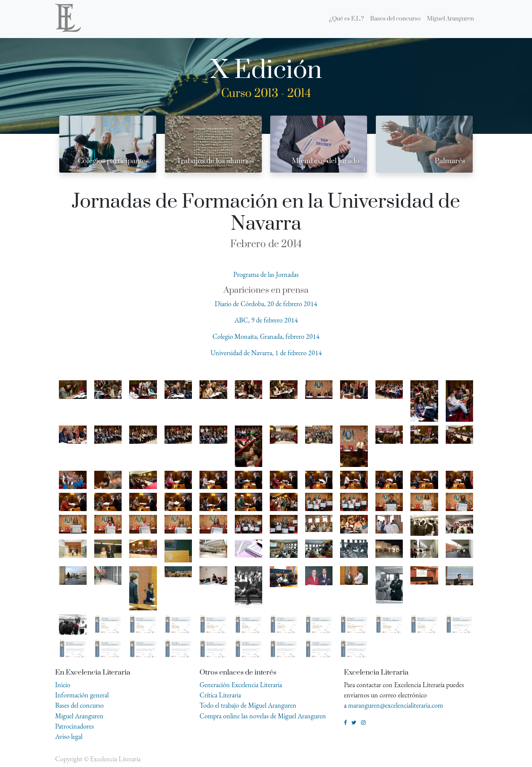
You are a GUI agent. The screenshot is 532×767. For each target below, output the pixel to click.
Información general (82, 695)
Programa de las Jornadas (266, 274)
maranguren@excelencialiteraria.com (396, 705)
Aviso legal (69, 736)
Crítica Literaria (220, 695)
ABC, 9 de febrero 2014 (266, 320)
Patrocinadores (74, 726)
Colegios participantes (113, 161)
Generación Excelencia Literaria (241, 685)
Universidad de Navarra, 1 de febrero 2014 (266, 353)
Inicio (63, 685)
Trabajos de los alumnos (215, 161)
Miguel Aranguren (79, 716)
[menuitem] (347, 19)
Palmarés (450, 161)
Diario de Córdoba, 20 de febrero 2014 (266, 304)
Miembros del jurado (326, 161)
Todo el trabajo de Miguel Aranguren (248, 705)
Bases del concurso (79, 705)
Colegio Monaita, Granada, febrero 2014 (266, 336)
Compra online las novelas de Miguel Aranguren (263, 716)
